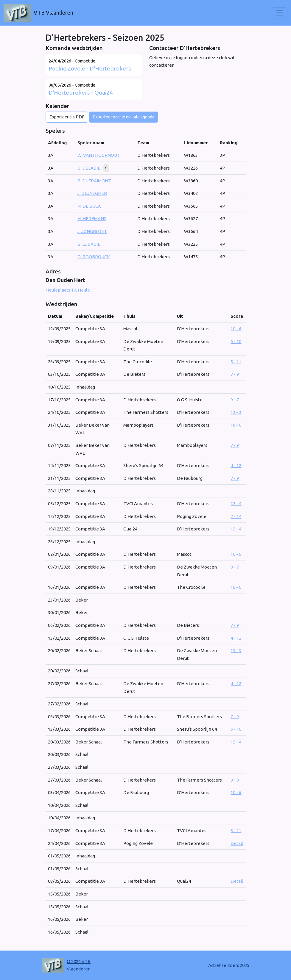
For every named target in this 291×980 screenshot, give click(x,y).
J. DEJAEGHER (92, 193)
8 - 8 (235, 780)
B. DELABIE (89, 168)
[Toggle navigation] (280, 13)
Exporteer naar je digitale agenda (124, 117)
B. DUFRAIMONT (94, 181)
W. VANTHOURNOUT (99, 155)
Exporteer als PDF (67, 117)
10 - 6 (236, 329)
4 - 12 (236, 465)
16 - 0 (236, 425)
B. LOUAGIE (89, 244)
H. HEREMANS (92, 219)
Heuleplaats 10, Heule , (69, 290)
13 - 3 (236, 412)
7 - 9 (235, 374)
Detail (237, 843)
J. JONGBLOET (92, 231)
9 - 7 (235, 400)
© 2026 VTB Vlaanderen (79, 965)
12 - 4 (236, 504)
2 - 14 (236, 516)
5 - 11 (236, 362)
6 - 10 (236, 341)
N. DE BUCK (89, 206)
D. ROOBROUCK (94, 257)
